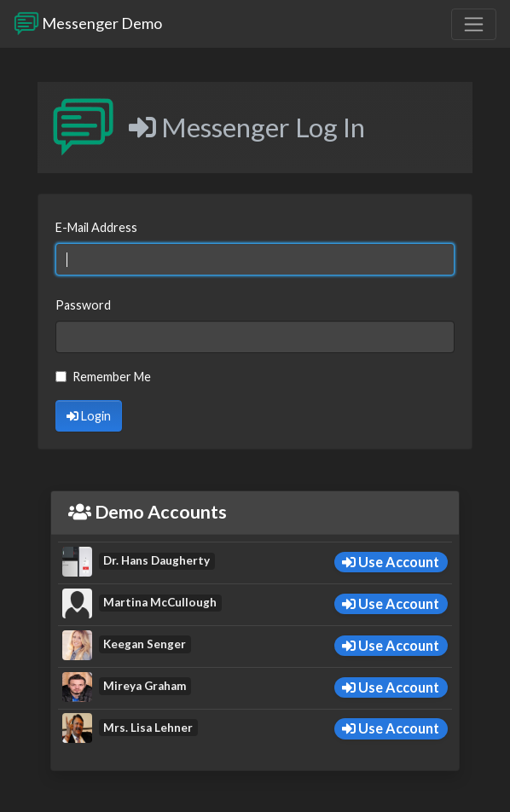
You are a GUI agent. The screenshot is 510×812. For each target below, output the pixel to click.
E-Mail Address (96, 227)
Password (83, 305)
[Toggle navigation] (474, 24)
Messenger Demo (88, 24)
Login (89, 416)
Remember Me (112, 377)
